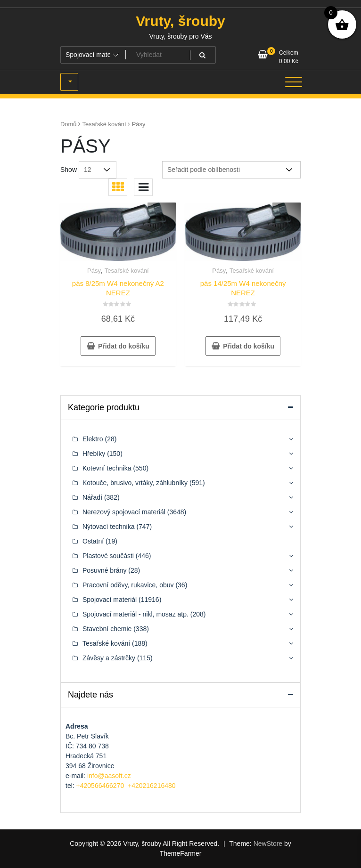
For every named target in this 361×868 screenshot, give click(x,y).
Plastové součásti (108, 556)
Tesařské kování (104, 124)
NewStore (268, 844)
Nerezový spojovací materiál (124, 512)
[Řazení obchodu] (231, 170)
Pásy (94, 271)
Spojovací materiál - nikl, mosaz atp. (135, 614)
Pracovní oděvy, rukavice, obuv (128, 585)
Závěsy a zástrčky (109, 658)
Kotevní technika (107, 468)
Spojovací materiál (110, 600)
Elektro (93, 439)
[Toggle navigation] (294, 82)
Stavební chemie (107, 629)
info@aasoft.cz (109, 776)
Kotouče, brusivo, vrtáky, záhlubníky (135, 483)
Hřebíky (94, 454)
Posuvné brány (104, 570)
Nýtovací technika (109, 527)
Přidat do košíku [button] (124, 346)
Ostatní (93, 541)
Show (69, 170)
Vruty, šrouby (180, 21)
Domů (68, 124)
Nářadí (92, 497)
